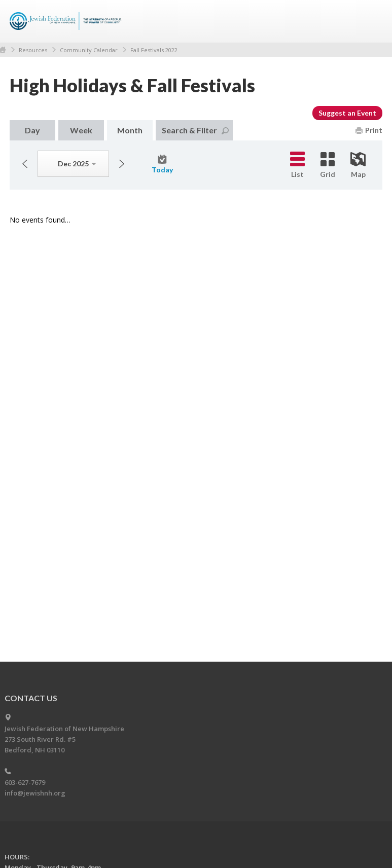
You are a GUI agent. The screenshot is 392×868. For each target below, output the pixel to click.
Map (358, 165)
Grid (328, 165)
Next (122, 164)
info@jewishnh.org (35, 793)
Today (162, 164)
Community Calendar (89, 50)
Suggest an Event (347, 113)
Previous (25, 164)
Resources (33, 50)
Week (81, 130)
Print (369, 130)
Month (130, 130)
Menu (371, 21)
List (297, 165)
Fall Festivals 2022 (154, 50)
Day (32, 130)
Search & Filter (195, 130)
